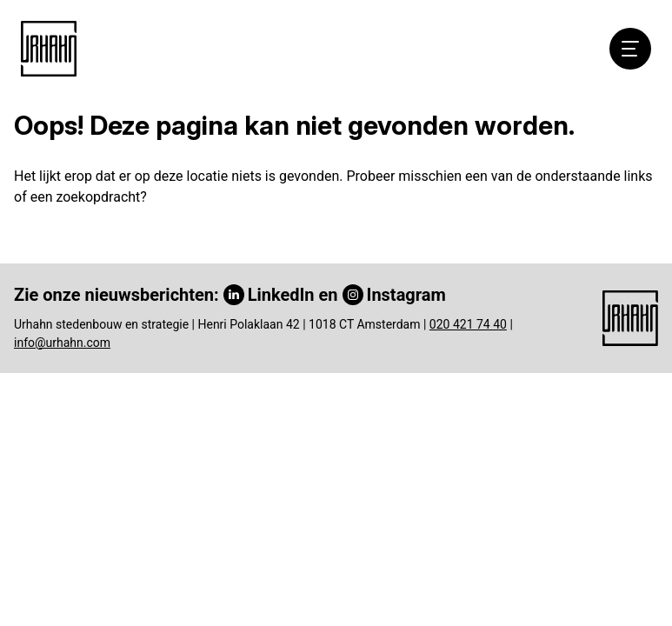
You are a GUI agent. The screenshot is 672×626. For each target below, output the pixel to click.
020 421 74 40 (468, 324)
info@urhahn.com (62, 343)
